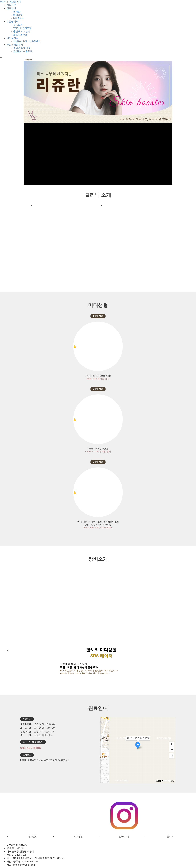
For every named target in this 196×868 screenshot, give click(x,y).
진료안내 (11, 8)
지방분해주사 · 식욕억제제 (27, 41)
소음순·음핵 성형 (22, 48)
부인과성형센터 (15, 45)
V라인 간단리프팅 (22, 28)
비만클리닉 (12, 38)
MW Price (18, 18)
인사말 (17, 12)
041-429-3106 (31, 748)
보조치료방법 (20, 35)
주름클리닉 (12, 21)
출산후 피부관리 (22, 31)
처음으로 (11, 5)
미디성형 (18, 15)
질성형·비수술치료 (23, 51)
